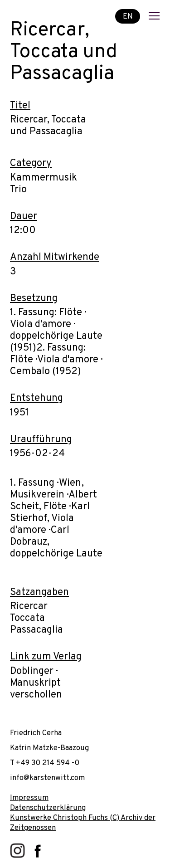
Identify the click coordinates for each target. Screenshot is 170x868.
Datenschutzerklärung (48, 808)
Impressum (29, 798)
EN (128, 16)
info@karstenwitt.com (47, 778)
